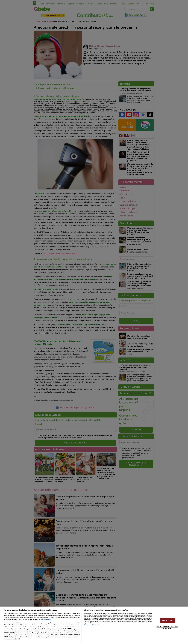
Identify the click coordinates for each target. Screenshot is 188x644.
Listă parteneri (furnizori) (91, 625)
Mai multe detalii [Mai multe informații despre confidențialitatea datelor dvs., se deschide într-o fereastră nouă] (46, 620)
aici (69, 631)
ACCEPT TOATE (168, 620)
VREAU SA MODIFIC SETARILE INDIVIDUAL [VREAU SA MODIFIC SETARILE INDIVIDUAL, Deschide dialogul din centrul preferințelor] (167, 628)
